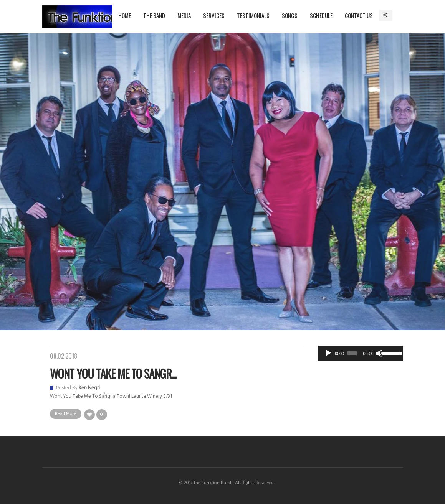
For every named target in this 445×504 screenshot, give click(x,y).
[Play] (328, 353)
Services (214, 15)
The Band (154, 15)
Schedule (321, 15)
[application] (361, 353)
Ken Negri (89, 388)
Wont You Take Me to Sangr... (113, 373)
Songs (290, 15)
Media (184, 15)
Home (125, 15)
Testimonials (253, 15)
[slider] (352, 353)
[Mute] (379, 353)
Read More (66, 414)
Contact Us (359, 15)
